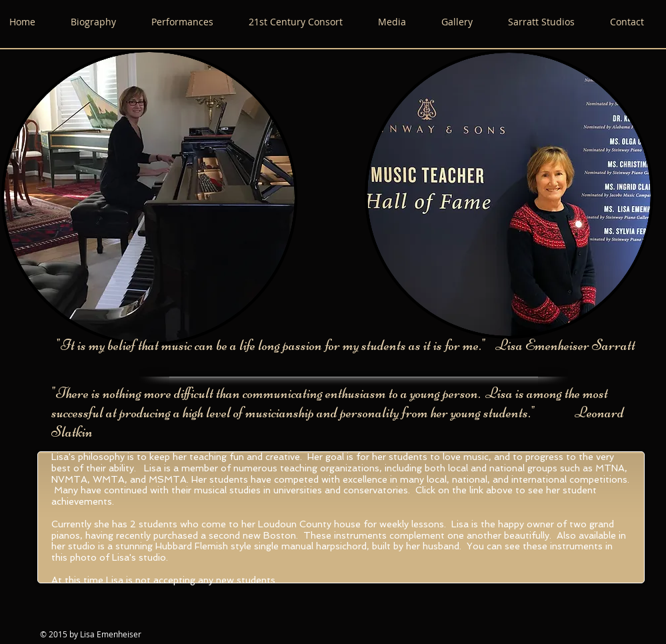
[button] (403, 22)
